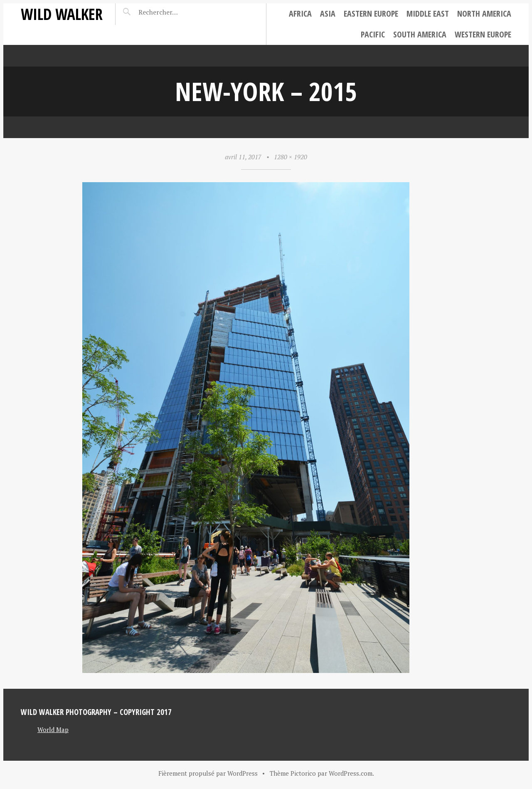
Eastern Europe (371, 14)
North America (484, 14)
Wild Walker (62, 14)
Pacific (373, 34)
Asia (328, 14)
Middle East (428, 14)
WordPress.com (351, 773)
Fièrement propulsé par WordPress (208, 773)
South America (420, 34)
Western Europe (483, 34)
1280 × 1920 (291, 157)
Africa (300, 14)
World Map (53, 730)
